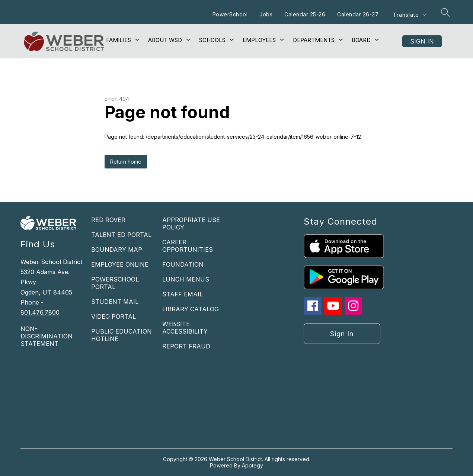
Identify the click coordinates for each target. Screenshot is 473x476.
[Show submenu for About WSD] (165, 40)
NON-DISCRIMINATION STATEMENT (47, 336)
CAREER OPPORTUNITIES (188, 246)
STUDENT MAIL (115, 302)
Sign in (422, 41)
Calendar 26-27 (358, 14)
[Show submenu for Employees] (259, 40)
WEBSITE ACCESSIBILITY (185, 328)
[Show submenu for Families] (119, 40)
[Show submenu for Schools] (212, 40)
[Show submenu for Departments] (314, 40)
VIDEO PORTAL (114, 316)
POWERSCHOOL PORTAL (115, 283)
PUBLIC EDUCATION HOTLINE (122, 335)
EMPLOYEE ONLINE (120, 264)
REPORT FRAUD (186, 346)
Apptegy (253, 465)
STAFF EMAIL (183, 294)
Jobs (266, 14)
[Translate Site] (409, 15)
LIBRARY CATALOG (191, 309)
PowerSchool (230, 14)
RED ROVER (108, 220)
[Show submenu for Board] (361, 40)
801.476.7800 (40, 312)
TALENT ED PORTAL (121, 235)
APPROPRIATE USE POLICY (191, 223)
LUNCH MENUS (186, 279)
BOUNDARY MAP (117, 250)
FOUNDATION (183, 264)
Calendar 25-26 (305, 14)
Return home (126, 162)
